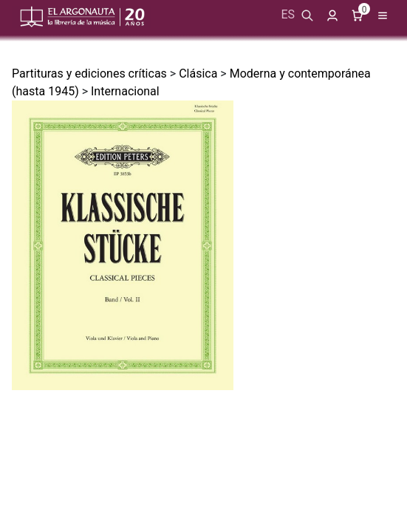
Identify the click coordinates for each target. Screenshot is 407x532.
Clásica (198, 74)
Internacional (125, 91)
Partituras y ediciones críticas (89, 74)
